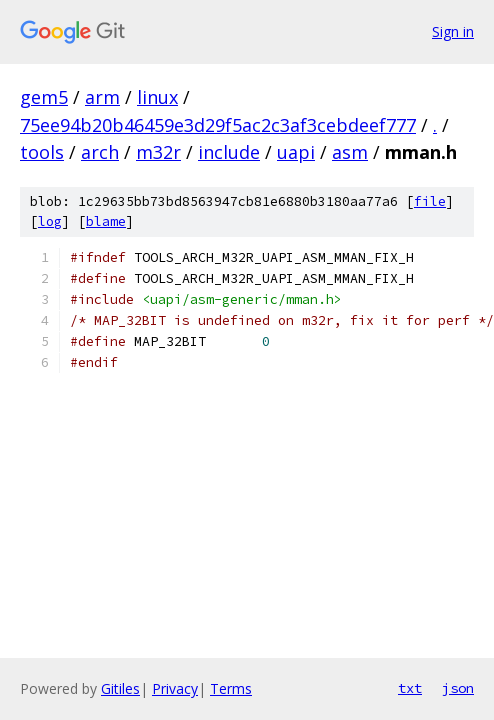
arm (102, 97)
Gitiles (120, 688)
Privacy (175, 688)
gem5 (44, 97)
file (430, 201)
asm (350, 152)
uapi (296, 152)
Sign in (453, 31)
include (229, 152)
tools (42, 152)
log (50, 221)
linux (157, 97)
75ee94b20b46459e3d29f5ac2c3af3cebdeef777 (218, 125)
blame (106, 221)
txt (410, 688)
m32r (158, 152)
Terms (231, 688)
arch (100, 152)
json (458, 688)
